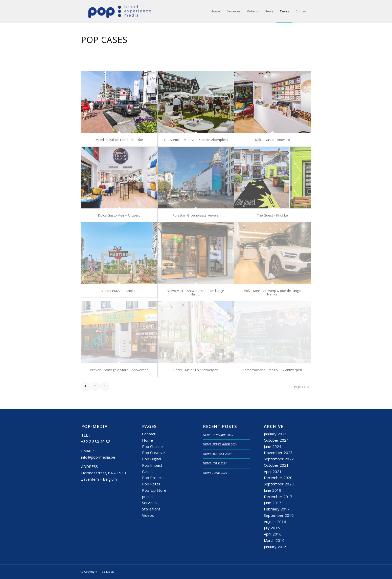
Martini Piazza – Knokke (119, 291)
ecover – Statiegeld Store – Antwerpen (119, 370)
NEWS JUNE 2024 (215, 473)
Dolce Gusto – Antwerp (272, 140)
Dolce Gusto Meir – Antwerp (119, 215)
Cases (147, 471)
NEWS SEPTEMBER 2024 (220, 444)
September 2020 (279, 484)
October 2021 (276, 465)
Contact (149, 434)
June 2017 (273, 503)
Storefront (151, 509)
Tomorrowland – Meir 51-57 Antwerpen (272, 370)
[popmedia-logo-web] (119, 11)
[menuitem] (215, 11)
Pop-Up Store (154, 490)
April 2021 (273, 471)
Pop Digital (152, 459)
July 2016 (272, 528)
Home (147, 440)
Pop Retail (151, 484)
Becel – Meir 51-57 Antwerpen (196, 370)
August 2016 (275, 522)
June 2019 (273, 490)
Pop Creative (153, 453)
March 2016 (274, 540)
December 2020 (278, 478)
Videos (148, 515)
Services (149, 503)
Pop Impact (152, 465)
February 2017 (277, 509)
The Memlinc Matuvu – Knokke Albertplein (196, 140)
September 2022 (279, 459)
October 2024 (276, 440)
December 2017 (278, 497)
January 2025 (275, 434)
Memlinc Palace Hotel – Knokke (119, 140)
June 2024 (273, 446)
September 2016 (279, 515)
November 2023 (278, 453)
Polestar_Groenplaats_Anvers (196, 215)
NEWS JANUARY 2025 (218, 435)
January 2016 (275, 547)
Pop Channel (153, 446)
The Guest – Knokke (272, 215)
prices (147, 497)
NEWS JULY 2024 (215, 463)
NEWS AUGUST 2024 (217, 454)
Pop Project (153, 478)
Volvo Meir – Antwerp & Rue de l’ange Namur (196, 292)
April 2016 (273, 534)
